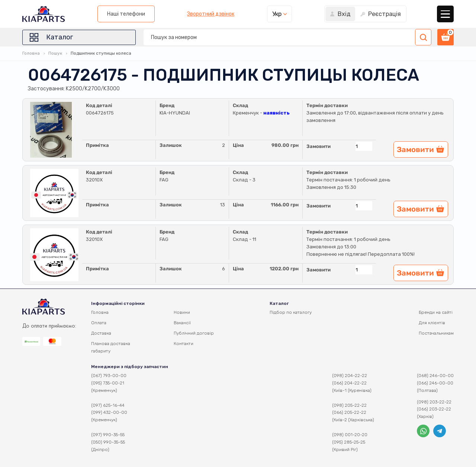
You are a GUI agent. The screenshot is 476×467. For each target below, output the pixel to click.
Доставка (101, 333)
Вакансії (182, 323)
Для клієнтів (432, 323)
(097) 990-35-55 (108, 435)
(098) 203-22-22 (434, 402)
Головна (31, 53)
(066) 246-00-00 (435, 383)
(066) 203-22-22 (434, 409)
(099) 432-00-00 (109, 412)
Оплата (99, 323)
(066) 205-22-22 (349, 412)
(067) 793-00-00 (109, 376)
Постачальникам (436, 333)
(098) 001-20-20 (350, 435)
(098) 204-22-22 (350, 376)
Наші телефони (126, 14)
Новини (182, 312)
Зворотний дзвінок (211, 14)
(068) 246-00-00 (435, 376)
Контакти (184, 344)
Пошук (55, 53)
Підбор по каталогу (291, 312)
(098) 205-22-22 (349, 405)
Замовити (319, 146)
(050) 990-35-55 (108, 442)
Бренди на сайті (436, 312)
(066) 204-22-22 (349, 383)
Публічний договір (194, 333)
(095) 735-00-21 (108, 383)
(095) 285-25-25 (349, 442)
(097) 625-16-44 (108, 405)
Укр (277, 14)
